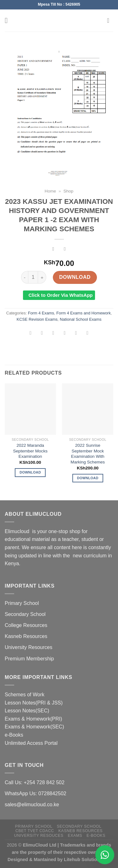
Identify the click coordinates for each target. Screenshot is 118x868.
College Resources (26, 625)
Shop (68, 191)
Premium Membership (29, 659)
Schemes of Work (25, 695)
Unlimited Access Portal (31, 743)
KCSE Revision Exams (37, 319)
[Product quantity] (33, 277)
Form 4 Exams (41, 313)
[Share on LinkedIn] (87, 333)
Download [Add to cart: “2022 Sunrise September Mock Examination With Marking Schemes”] (88, 478)
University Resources (28, 647)
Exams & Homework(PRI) (33, 719)
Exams (75, 836)
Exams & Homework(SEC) (34, 727)
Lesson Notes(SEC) (27, 711)
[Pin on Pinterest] (76, 333)
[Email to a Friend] (65, 333)
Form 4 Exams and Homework (84, 313)
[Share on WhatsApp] (31, 333)
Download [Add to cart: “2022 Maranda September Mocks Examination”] (30, 472)
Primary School (22, 603)
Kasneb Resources (26, 636)
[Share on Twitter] (53, 333)
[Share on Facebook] (42, 333)
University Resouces (39, 836)
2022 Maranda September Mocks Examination (30, 451)
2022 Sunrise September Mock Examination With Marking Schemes (88, 454)
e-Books (14, 735)
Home (50, 191)
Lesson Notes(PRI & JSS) (34, 703)
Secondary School (25, 614)
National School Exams (81, 319)
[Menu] (8, 20)
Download (75, 277)
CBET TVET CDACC (35, 831)
